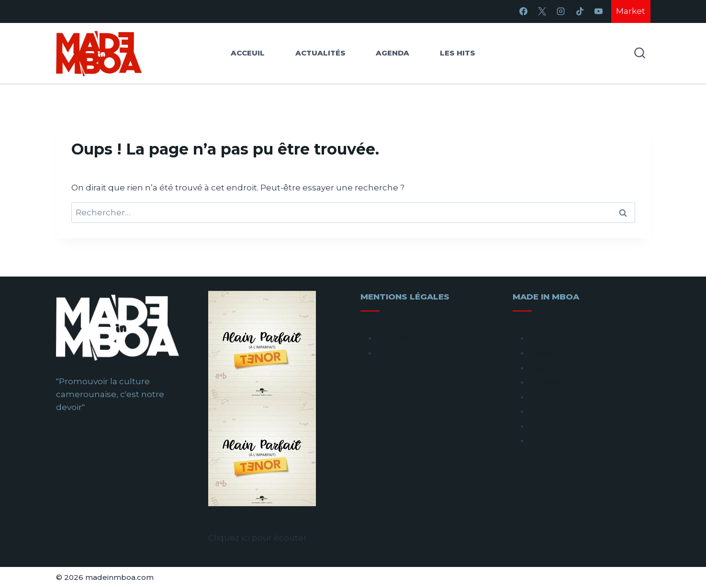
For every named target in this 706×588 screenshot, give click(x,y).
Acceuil (248, 53)
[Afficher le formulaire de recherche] (640, 53)
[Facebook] (524, 11)
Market (631, 11)
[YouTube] (598, 11)
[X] (542, 11)
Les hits (458, 53)
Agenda (392, 53)
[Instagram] (561, 11)
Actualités (320, 53)
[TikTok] (580, 11)
